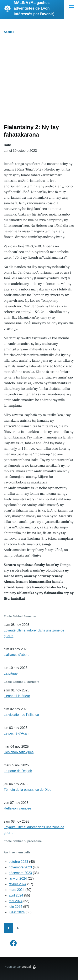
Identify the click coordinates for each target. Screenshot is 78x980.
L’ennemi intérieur (17, 696)
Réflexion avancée (17, 808)
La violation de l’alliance (21, 715)
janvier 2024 (18, 879)
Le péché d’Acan (16, 733)
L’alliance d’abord (17, 655)
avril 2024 (16, 895)
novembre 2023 (20, 867)
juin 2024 (15, 907)
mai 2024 (16, 901)
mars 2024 (17, 890)
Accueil (9, 32)
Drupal (26, 967)
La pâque (11, 673)
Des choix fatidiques (19, 752)
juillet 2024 (17, 912)
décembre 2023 (20, 873)
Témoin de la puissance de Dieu (28, 790)
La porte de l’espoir (18, 771)
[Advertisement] (39, 82)
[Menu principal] (72, 6)
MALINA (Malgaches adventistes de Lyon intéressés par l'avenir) (34, 8)
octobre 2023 (18, 862)
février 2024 (18, 884)
